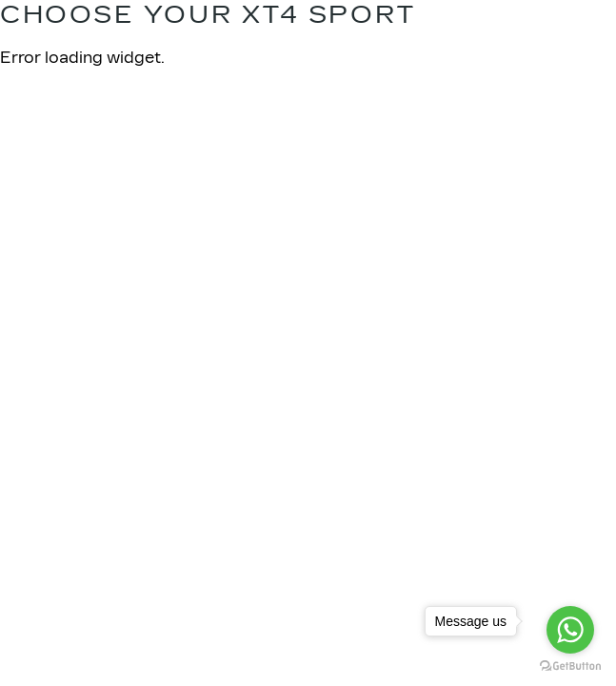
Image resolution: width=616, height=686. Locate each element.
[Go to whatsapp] (570, 630)
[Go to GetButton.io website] (570, 666)
